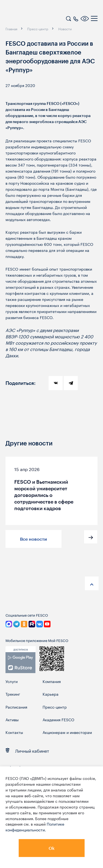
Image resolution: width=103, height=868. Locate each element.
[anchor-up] (92, 583)
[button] (91, 537)
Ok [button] (52, 848)
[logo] (40, 19)
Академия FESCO (59, 719)
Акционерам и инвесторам (67, 732)
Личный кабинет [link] (27, 750)
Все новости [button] (34, 539)
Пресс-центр (55, 707)
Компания (52, 681)
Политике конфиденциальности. (35, 827)
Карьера (51, 694)
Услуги (12, 681)
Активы (12, 719)
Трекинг (13, 694)
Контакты (14, 732)
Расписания (16, 707)
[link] (21, 663)
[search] (68, 18)
